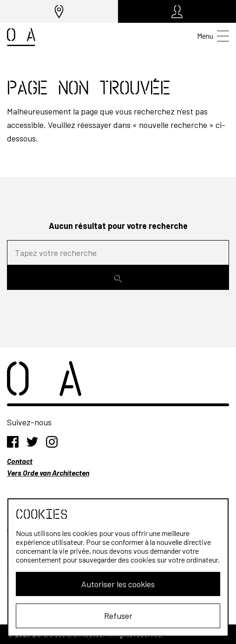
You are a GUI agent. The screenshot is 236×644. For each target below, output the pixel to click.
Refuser (118, 616)
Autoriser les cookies (118, 584)
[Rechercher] (118, 278)
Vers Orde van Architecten (48, 473)
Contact (20, 461)
